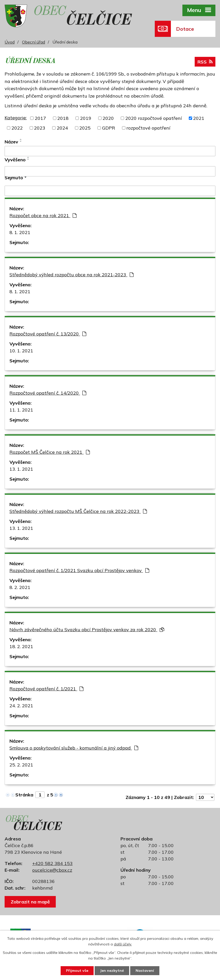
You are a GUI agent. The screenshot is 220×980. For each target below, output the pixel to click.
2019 (86, 118)
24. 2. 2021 (21, 706)
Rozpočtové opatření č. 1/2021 (46, 689)
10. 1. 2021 (21, 351)
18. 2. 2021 (21, 646)
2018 (63, 118)
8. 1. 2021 (20, 232)
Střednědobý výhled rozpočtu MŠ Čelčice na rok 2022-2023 (78, 511)
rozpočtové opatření (148, 128)
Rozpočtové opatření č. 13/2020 (48, 334)
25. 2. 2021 (21, 765)
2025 (85, 128)
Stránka (24, 795)
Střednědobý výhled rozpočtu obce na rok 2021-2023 (71, 275)
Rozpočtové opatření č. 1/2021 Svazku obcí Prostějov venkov (79, 570)
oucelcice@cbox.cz (52, 870)
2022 (17, 128)
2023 (40, 128)
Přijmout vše (77, 971)
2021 (199, 118)
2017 (40, 118)
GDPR (109, 128)
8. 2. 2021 (20, 587)
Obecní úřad (34, 42)
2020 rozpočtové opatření (154, 118)
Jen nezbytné (112, 971)
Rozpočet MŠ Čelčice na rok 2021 (50, 452)
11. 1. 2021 (21, 410)
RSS (205, 62)
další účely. (123, 944)
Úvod (10, 42)
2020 (108, 118)
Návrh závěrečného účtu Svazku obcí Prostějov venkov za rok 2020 (87, 630)
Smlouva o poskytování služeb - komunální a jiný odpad (74, 748)
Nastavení (145, 971)
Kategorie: (16, 118)
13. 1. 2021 (21, 469)
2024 (62, 128)
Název (11, 142)
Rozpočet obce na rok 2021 (43, 215)
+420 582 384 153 (52, 863)
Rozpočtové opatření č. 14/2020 (48, 393)
